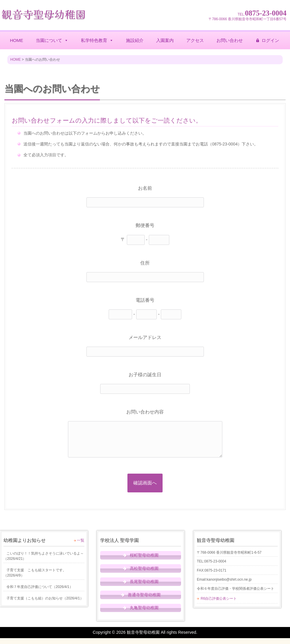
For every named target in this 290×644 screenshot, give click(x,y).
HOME (17, 40)
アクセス (195, 40)
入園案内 (165, 40)
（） (44, 556)
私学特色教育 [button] (97, 40)
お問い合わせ (230, 40)
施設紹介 (135, 40)
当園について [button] (52, 40)
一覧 (81, 540)
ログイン (270, 40)
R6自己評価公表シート (219, 599)
